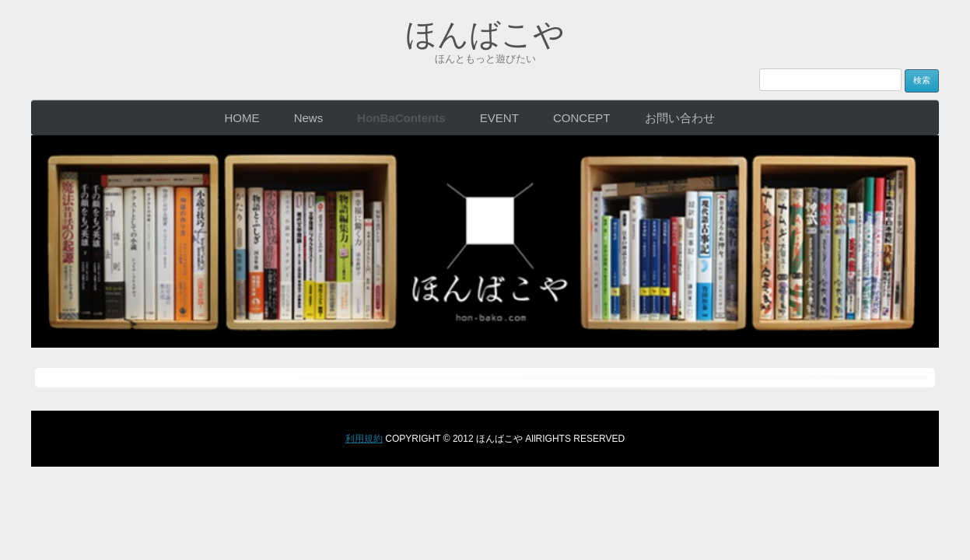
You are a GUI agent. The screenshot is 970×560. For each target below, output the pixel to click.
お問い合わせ (680, 118)
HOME (242, 118)
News (309, 118)
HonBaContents (401, 118)
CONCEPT (581, 118)
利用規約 (364, 439)
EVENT (499, 118)
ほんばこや (485, 34)
